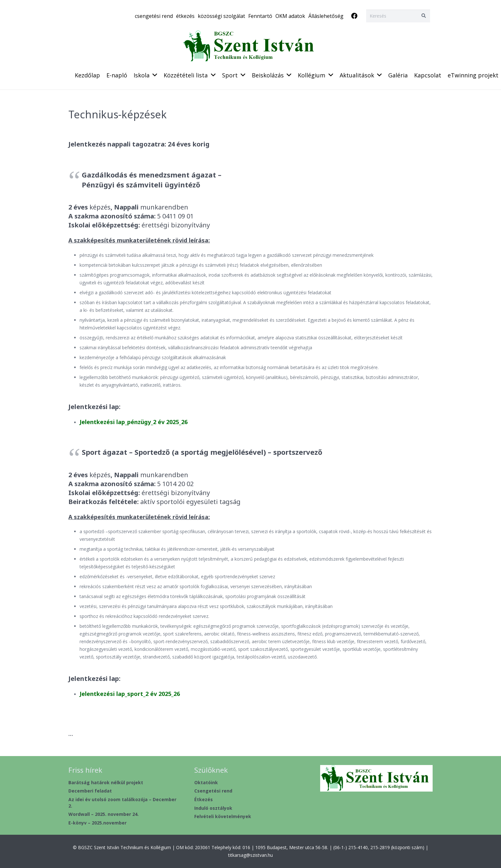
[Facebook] (354, 16)
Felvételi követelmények (223, 816)
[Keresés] (398, 16)
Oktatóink (206, 782)
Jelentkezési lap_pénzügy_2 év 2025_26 (134, 422)
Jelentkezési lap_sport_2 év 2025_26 (130, 694)
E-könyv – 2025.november (97, 823)
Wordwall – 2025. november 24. (104, 814)
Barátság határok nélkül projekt (106, 782)
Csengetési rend (213, 791)
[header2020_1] (250, 46)
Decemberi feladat (90, 791)
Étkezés (204, 799)
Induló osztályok (213, 808)
